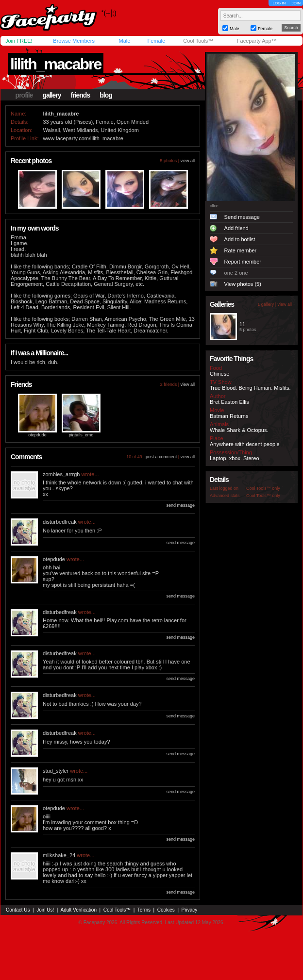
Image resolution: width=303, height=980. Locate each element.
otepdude (37, 435)
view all (187, 161)
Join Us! (45, 910)
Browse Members (74, 41)
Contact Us (18, 910)
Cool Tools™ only (263, 488)
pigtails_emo (81, 435)
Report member (243, 262)
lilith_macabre (56, 64)
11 (242, 324)
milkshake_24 (59, 855)
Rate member (241, 250)
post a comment (161, 457)
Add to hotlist (240, 239)
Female (156, 41)
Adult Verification (78, 910)
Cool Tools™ (198, 41)
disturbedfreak (60, 522)
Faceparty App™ (257, 41)
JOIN (296, 3)
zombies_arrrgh (61, 474)
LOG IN (279, 3)
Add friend (236, 228)
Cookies (166, 910)
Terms (144, 910)
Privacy (190, 910)
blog (106, 95)
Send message (242, 217)
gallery (51, 95)
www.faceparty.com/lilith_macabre (83, 138)
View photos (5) (243, 284)
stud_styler (56, 771)
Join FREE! (19, 41)
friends (81, 95)
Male (124, 41)
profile (24, 95)
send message (180, 505)
